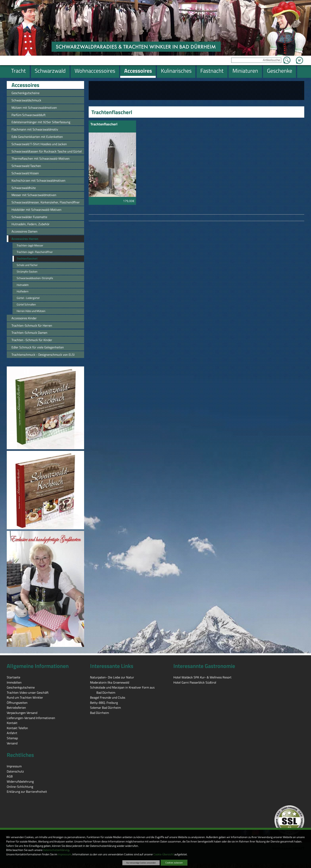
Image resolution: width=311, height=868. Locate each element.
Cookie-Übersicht (164, 854)
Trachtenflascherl (104, 124)
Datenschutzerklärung (56, 850)
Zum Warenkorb (299, 58)
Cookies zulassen (174, 863)
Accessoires (25, 85)
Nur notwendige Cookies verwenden (141, 863)
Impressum (65, 854)
